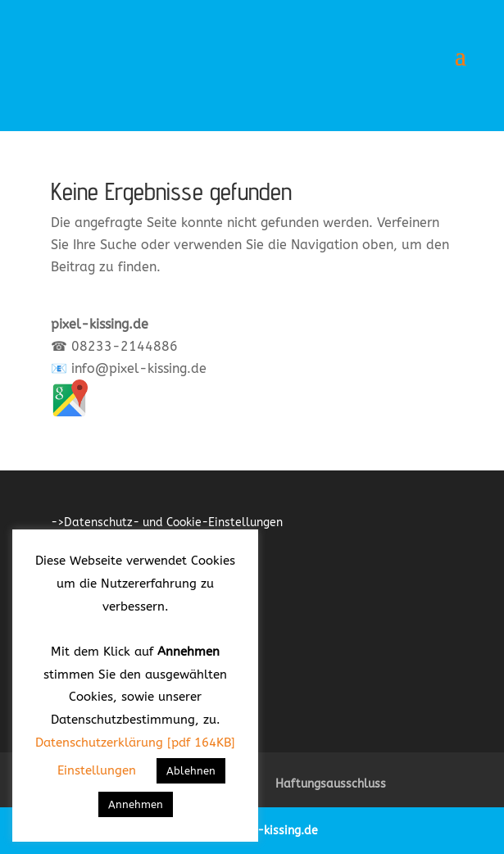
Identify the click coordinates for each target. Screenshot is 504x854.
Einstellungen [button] (97, 770)
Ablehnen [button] (191, 771)
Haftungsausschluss (331, 784)
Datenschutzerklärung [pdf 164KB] (135, 743)
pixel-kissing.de (274, 831)
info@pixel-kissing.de (139, 368)
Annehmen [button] (136, 804)
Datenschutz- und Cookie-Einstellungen (173, 522)
